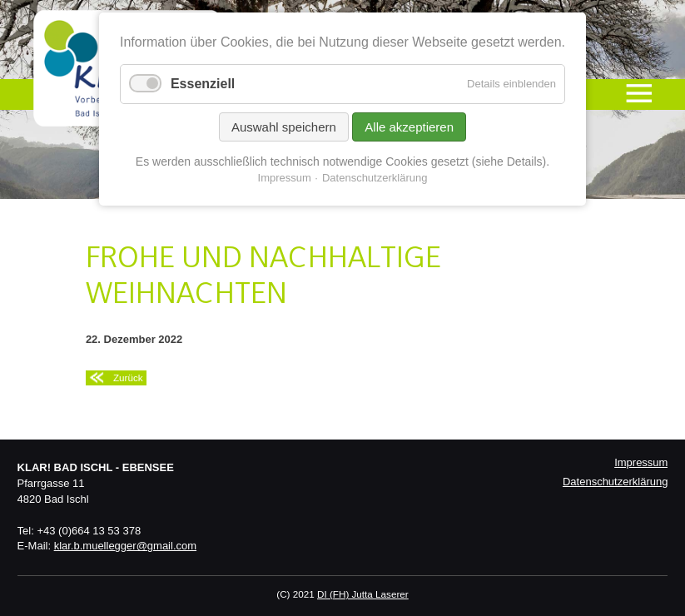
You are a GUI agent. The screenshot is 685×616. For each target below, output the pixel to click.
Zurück (128, 378)
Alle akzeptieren (409, 127)
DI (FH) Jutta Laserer (363, 594)
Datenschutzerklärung (615, 482)
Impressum (641, 462)
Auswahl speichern (284, 127)
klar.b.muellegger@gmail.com (125, 546)
